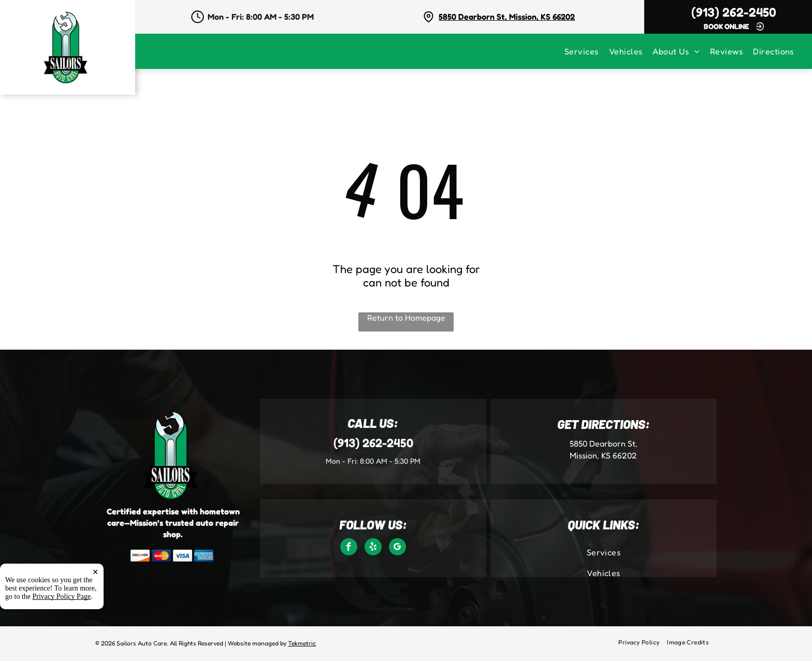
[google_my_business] (397, 548)
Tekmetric (302, 643)
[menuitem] (587, 51)
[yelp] (373, 548)
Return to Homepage (406, 318)
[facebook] (349, 548)
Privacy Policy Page (62, 597)
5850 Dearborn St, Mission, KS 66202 (507, 17)
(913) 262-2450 (734, 12)
